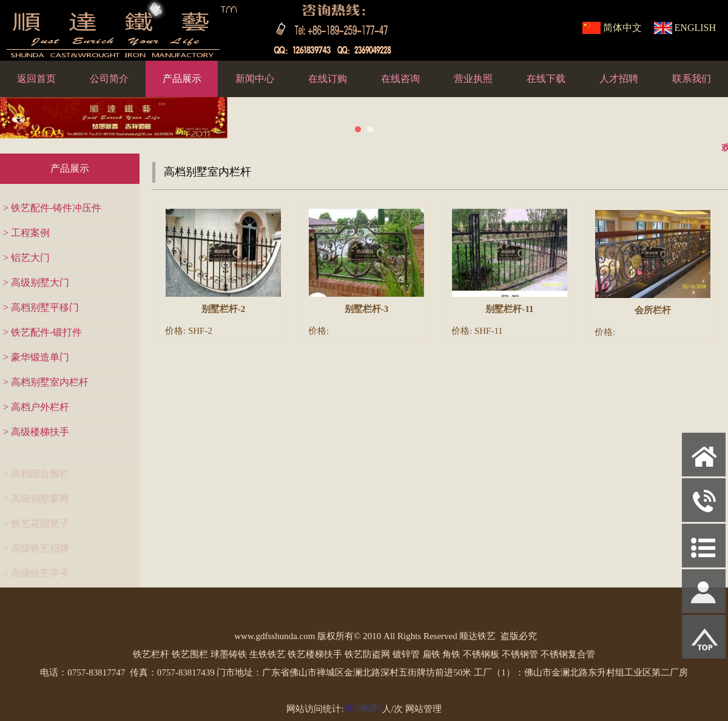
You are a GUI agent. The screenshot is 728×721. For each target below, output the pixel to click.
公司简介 (109, 79)
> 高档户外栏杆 (36, 407)
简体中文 (622, 28)
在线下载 (546, 79)
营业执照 (473, 79)
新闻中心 (255, 79)
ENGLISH (695, 28)
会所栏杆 (653, 314)
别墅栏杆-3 (367, 309)
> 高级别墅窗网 (36, 502)
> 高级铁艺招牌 (36, 551)
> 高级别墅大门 (36, 283)
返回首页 (36, 79)
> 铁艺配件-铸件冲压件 (52, 208)
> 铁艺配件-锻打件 (42, 332)
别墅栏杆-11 (509, 310)
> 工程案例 (26, 233)
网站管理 (423, 709)
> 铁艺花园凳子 (36, 526)
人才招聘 (619, 79)
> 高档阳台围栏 (36, 477)
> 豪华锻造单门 (36, 357)
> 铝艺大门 (26, 258)
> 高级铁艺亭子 (36, 576)
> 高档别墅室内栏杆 (46, 382)
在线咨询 (400, 79)
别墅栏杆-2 (224, 309)
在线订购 (328, 79)
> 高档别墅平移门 (41, 307)
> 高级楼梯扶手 (36, 432)
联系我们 (692, 79)
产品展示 (182, 79)
